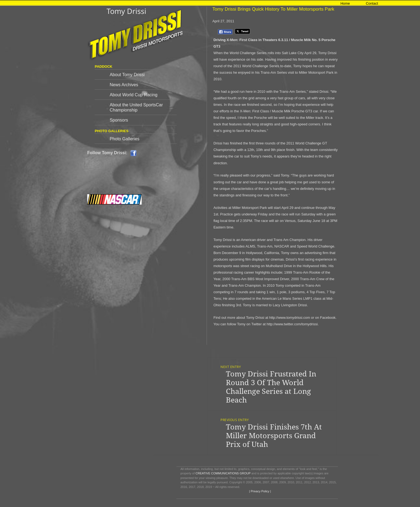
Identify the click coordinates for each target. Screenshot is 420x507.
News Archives (124, 85)
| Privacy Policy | (259, 491)
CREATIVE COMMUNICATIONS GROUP (223, 473)
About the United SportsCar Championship (136, 107)
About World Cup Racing (133, 95)
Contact (372, 3)
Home (345, 3)
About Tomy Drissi (127, 75)
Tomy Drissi (126, 11)
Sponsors (119, 120)
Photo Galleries (124, 139)
